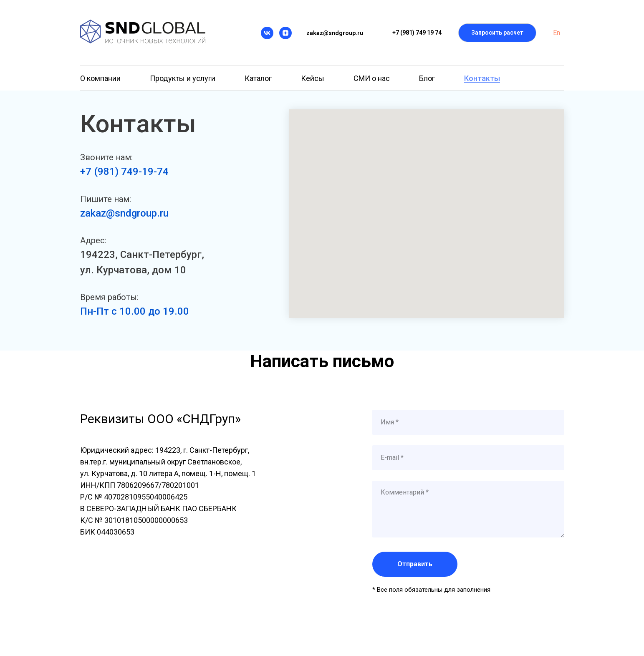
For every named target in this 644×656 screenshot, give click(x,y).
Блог (427, 78)
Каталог (258, 78)
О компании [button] (100, 78)
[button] (497, 33)
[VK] (267, 33)
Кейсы (313, 78)
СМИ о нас (372, 78)
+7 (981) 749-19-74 (124, 172)
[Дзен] (285, 33)
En (557, 33)
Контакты (482, 78)
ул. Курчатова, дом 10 (133, 270)
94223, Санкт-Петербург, (145, 255)
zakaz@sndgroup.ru (124, 213)
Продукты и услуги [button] (183, 78)
